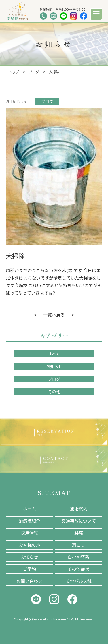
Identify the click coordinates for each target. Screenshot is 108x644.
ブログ (47, 101)
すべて (54, 354)
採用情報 (29, 533)
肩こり (78, 545)
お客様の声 (30, 545)
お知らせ (54, 366)
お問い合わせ (29, 581)
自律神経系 (78, 557)
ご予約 (30, 569)
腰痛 (79, 533)
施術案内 (79, 509)
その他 (54, 392)
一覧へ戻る (54, 315)
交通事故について (79, 521)
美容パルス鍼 (79, 581)
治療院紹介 (30, 521)
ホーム (30, 509)
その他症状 (78, 569)
